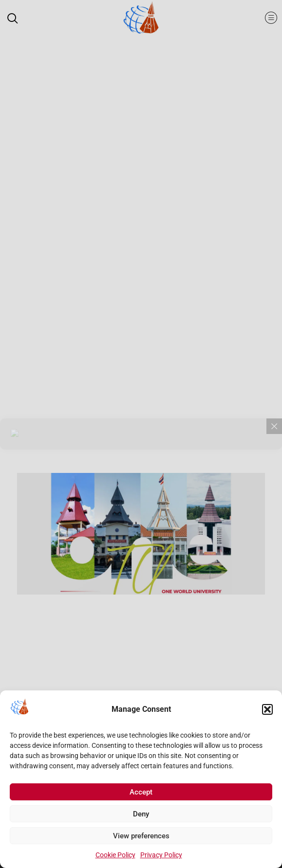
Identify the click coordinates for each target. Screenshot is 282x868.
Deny (141, 815)
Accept (141, 794)
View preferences (141, 837)
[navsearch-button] (17, 19)
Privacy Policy (161, 856)
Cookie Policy (115, 856)
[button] (267, 711)
